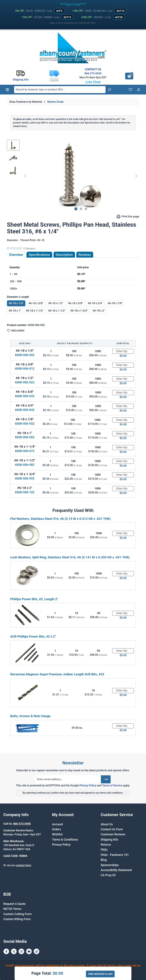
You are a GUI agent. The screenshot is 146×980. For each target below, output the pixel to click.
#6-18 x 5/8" (76, 303)
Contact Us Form (112, 829)
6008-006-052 (25, 424)
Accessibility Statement (116, 870)
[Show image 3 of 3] (86, 209)
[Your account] (139, 90)
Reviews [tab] (85, 255)
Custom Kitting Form (17, 919)
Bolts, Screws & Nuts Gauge (30, 716)
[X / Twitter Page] (14, 951)
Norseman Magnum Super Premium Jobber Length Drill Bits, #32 (57, 674)
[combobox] (60, 90)
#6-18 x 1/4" (16, 303)
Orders (56, 829)
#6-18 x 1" (15, 311)
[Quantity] (123, 351)
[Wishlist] (131, 90)
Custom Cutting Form (17, 914)
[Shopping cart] (129, 76)
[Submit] (106, 779)
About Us (107, 824)
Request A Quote (14, 904)
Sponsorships (110, 865)
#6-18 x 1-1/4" (35, 311)
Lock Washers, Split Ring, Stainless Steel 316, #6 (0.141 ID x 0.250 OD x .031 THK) (70, 557)
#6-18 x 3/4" (95, 303)
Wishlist (57, 834)
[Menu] (7, 90)
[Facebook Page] (6, 951)
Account (57, 824)
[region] (73, 176)
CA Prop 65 (108, 875)
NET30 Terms (12, 909)
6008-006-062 (25, 437)
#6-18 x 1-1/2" (57, 311)
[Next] (136, 176)
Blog (104, 860)
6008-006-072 (25, 451)
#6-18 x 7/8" (115, 303)
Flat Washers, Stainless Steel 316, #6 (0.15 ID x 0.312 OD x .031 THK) (60, 519)
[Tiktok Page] (36, 951)
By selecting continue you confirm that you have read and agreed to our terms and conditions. (73, 793)
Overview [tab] (16, 255)
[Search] (109, 90)
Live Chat (93, 82)
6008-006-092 (25, 478)
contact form (23, 865)
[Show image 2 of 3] (81, 209)
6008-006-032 (25, 396)
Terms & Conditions (65, 840)
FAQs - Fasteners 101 (115, 855)
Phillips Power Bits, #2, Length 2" (34, 599)
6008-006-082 (25, 465)
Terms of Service (112, 785)
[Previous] (25, 176)
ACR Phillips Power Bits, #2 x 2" (33, 636)
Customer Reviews (113, 834)
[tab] (64, 255)
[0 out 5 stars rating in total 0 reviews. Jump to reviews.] (21, 248)
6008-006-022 (25, 382)
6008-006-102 (25, 492)
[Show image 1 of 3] (76, 209)
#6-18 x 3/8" (36, 303)
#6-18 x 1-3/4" (79, 311)
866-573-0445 (93, 73)
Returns (106, 845)
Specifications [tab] (39, 255)
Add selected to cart (100, 974)
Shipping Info (109, 840)
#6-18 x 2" (99, 311)
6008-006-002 (25, 355)
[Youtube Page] (29, 951)
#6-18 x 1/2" (56, 303)
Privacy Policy (88, 785)
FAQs (104, 850)
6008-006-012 (25, 369)
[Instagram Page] (21, 951)
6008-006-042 (25, 410)
